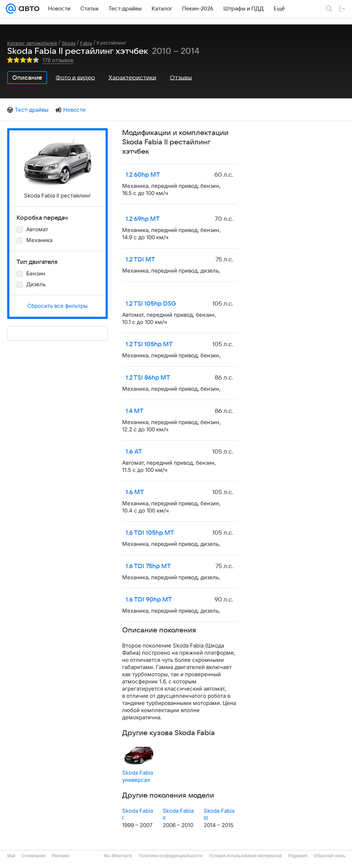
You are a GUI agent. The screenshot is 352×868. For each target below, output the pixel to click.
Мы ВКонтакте (118, 856)
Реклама (60, 856)
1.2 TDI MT (140, 260)
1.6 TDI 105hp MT (150, 533)
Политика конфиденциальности (170, 856)
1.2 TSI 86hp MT (148, 378)
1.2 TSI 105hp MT (149, 344)
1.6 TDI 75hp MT (148, 566)
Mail (11, 856)
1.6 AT (134, 452)
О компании (33, 856)
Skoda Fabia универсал (138, 776)
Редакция (298, 856)
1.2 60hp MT (143, 175)
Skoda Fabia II (178, 814)
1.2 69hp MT (143, 219)
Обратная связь (330, 856)
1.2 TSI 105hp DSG (151, 304)
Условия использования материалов (245, 856)
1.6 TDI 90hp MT (149, 600)
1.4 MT (135, 411)
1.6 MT (135, 492)
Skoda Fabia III (219, 814)
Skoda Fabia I (138, 814)
